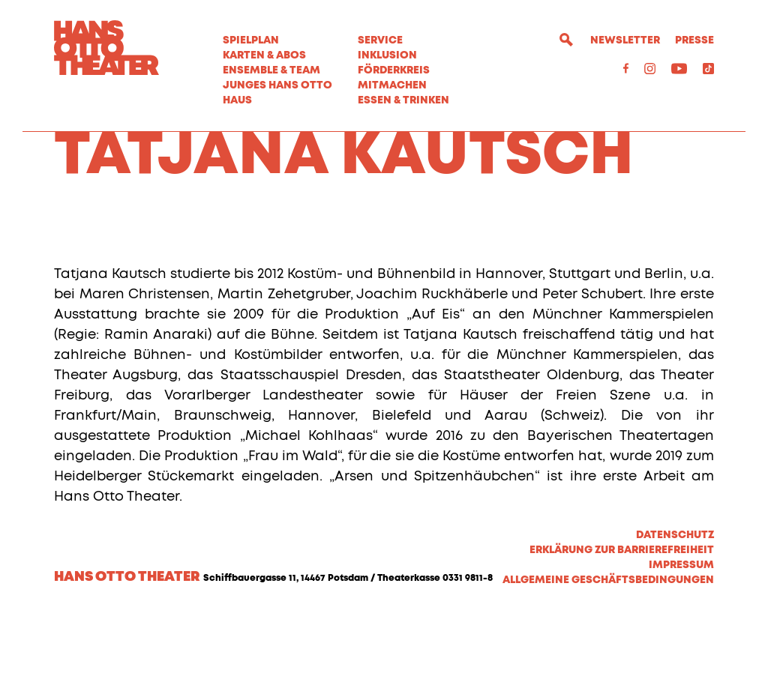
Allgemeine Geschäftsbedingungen (608, 664)
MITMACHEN (392, 85)
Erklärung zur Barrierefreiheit (622, 634)
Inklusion (387, 55)
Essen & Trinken (403, 100)
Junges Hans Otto (277, 85)
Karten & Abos (264, 55)
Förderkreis (394, 70)
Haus (237, 100)
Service (380, 40)
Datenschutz (675, 619)
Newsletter (625, 40)
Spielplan (251, 40)
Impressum (681, 649)
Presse (694, 40)
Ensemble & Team (271, 70)
